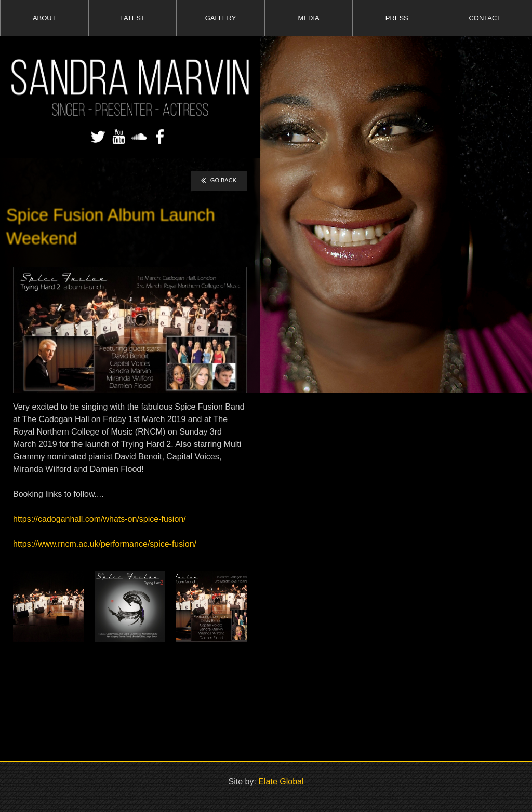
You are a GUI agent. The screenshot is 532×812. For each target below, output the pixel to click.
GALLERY (221, 18)
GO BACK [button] (219, 181)
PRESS (397, 18)
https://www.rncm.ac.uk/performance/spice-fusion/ (105, 544)
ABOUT (44, 18)
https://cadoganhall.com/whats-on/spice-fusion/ (99, 519)
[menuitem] (44, 18)
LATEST (132, 18)
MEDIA (309, 18)
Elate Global (281, 782)
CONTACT (485, 18)
